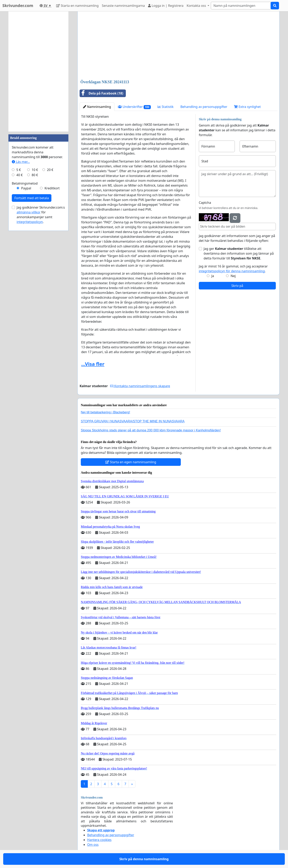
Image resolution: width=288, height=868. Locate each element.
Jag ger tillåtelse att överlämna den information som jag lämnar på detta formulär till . (239, 253)
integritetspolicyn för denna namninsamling (232, 271)
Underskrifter (134, 107)
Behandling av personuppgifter (204, 107)
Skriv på (237, 286)
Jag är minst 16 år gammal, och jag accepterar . (233, 269)
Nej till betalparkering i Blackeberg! (105, 412)
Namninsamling (97, 107)
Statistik (166, 107)
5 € (19, 170)
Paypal (26, 188)
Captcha (205, 203)
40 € (20, 175)
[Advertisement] (178, 46)
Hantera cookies (99, 840)
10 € (35, 170)
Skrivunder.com (18, 6)
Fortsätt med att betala (32, 198)
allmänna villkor (28, 212)
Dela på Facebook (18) (101, 93)
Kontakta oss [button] (197, 6)
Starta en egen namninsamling (131, 462)
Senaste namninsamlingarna (123, 6)
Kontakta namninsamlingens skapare (140, 386)
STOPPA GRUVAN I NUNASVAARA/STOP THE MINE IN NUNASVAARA (133, 421)
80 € (35, 175)
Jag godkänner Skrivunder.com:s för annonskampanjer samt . (41, 215)
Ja (213, 276)
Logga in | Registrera (166, 6)
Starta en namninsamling (77, 6)
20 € (50, 170)
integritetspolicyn (30, 222)
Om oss (93, 845)
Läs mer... (21, 162)
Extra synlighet (247, 107)
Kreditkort (52, 188)
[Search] (241, 6)
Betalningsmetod (25, 183)
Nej (233, 276)
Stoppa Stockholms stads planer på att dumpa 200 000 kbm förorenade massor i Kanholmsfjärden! (151, 430)
